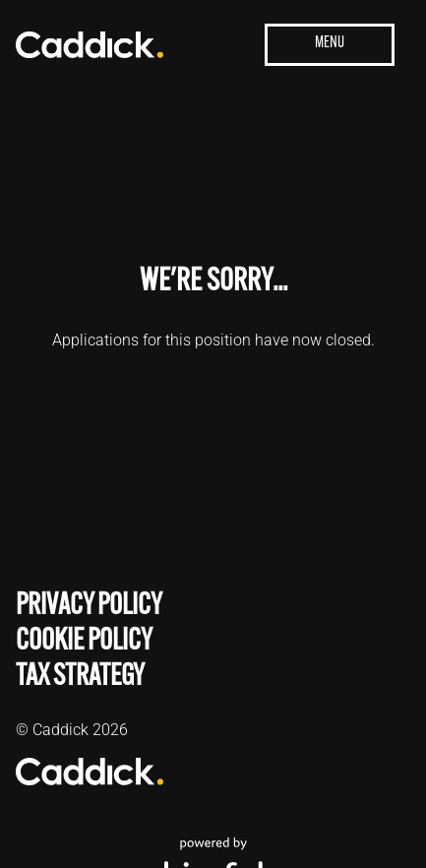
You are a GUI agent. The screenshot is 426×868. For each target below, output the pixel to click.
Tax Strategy (80, 675)
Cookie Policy (84, 639)
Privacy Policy (89, 604)
